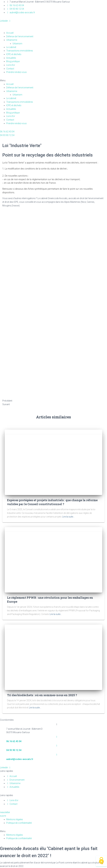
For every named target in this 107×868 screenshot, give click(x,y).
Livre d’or (11, 65)
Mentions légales (15, 819)
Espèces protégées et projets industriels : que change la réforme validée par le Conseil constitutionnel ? (52, 502)
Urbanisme (12, 40)
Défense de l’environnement (20, 36)
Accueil (10, 33)
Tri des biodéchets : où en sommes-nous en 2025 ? (42, 695)
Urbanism (19, 44)
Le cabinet (11, 47)
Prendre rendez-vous (16, 72)
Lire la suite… (68, 517)
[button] (53, 81)
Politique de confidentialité (19, 823)
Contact (10, 69)
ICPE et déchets (14, 54)
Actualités (11, 58)
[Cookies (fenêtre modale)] (101, 861)
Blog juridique (13, 61)
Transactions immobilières (20, 51)
